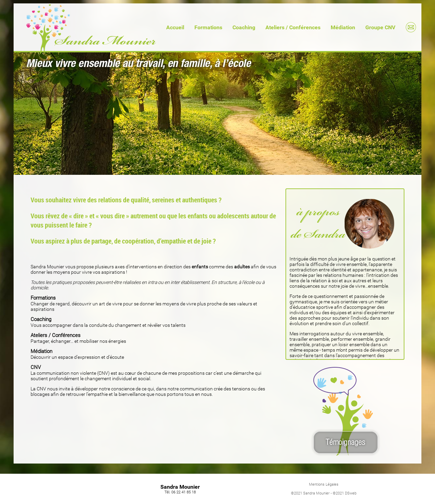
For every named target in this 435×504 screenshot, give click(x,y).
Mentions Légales (324, 484)
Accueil (175, 27)
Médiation (343, 27)
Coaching (244, 27)
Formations (208, 27)
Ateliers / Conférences (293, 27)
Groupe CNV (380, 27)
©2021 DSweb (345, 493)
